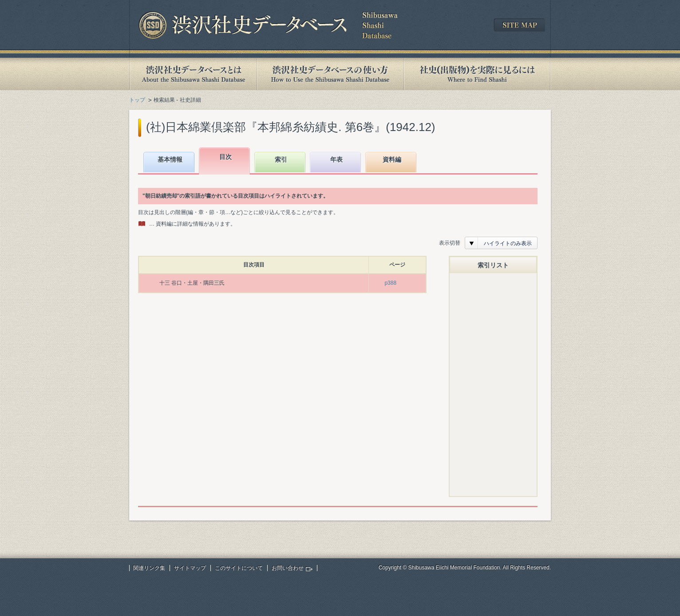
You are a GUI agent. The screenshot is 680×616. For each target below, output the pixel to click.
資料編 (392, 159)
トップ (137, 100)
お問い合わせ (288, 568)
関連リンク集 (149, 568)
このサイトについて (239, 568)
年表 (336, 159)
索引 (281, 159)
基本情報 (170, 159)
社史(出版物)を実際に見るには (477, 74)
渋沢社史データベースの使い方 (330, 74)
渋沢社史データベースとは (193, 74)
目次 (225, 157)
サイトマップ (190, 568)
